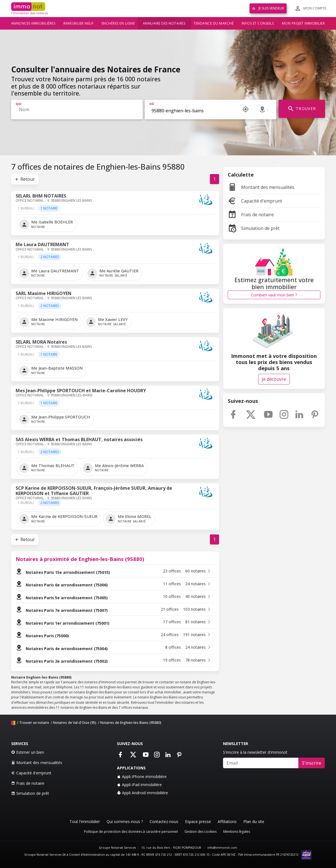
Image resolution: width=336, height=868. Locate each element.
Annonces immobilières (33, 23)
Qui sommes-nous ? (125, 821)
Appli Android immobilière (142, 793)
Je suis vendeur (268, 8)
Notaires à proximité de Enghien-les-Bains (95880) (80, 559)
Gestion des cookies (201, 832)
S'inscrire (312, 763)
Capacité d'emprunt (255, 201)
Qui (19, 104)
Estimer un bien (28, 752)
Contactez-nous (164, 821)
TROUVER (302, 109)
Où (152, 104)
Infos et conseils (258, 23)
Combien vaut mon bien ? (274, 295)
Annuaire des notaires (164, 23)
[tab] (26, 210)
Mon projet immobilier (303, 23)
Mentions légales (237, 832)
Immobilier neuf (79, 23)
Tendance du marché (213, 23)
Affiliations (227, 821)
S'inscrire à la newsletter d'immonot (255, 752)
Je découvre (274, 379)
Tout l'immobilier (85, 821)
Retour (25, 179)
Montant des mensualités (261, 187)
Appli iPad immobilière (139, 785)
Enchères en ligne (118, 23)
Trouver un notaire (34, 723)
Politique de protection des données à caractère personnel (131, 832)
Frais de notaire (251, 215)
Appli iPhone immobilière (142, 777)
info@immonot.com (222, 848)
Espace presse (198, 821)
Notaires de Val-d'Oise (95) (75, 723)
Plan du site (254, 821)
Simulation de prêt (254, 228)
